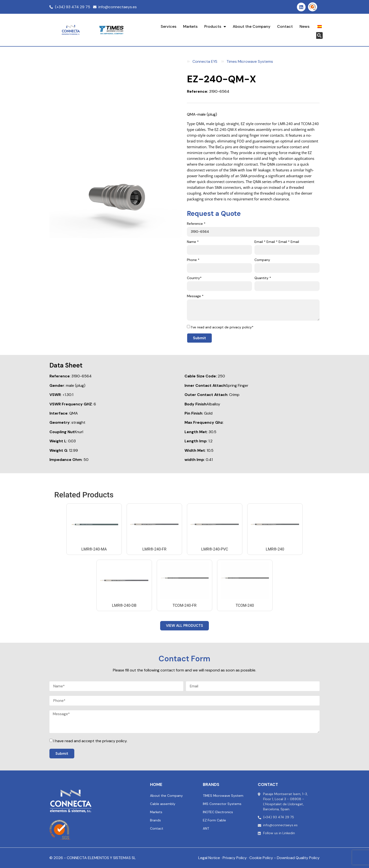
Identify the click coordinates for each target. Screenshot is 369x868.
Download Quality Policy (298, 858)
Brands (155, 820)
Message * (195, 296)
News (304, 26)
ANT (206, 828)
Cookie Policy (261, 858)
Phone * (193, 260)
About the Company (252, 26)
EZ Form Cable (214, 820)
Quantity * (263, 278)
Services (168, 26)
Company (262, 260)
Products (215, 27)
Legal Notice (209, 858)
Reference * (196, 224)
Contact (285, 26)
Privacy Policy (235, 858)
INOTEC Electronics (218, 812)
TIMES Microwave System (223, 796)
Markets (190, 26)
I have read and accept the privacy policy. (90, 741)
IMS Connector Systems (222, 804)
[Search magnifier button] (319, 35)
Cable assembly (163, 804)
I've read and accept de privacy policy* (222, 327)
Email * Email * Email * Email (277, 242)
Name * (193, 242)
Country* (194, 278)
